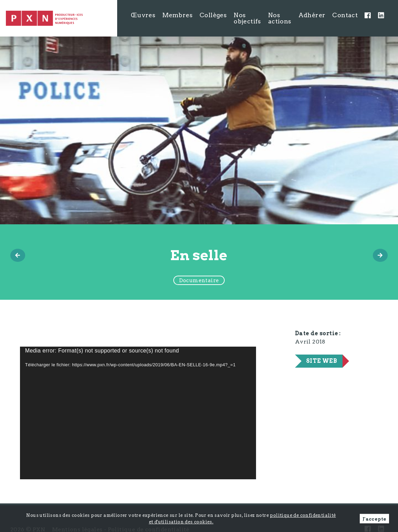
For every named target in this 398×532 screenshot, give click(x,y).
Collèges (213, 15)
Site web (322, 361)
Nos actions (280, 18)
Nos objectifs (247, 18)
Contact (345, 15)
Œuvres (143, 15)
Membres (177, 15)
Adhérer (312, 15)
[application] (138, 413)
